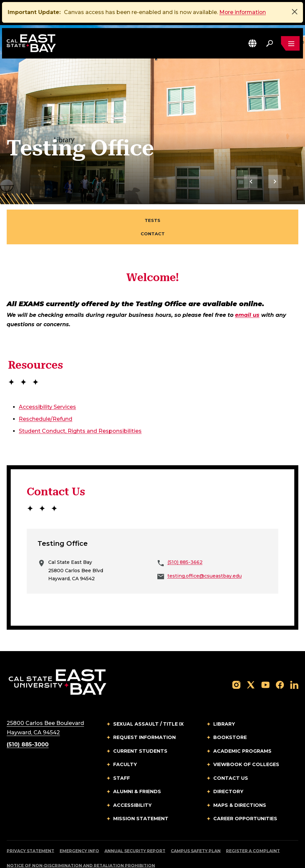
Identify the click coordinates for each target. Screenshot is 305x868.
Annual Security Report (135, 826)
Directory (228, 767)
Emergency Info (79, 826)
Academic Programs (242, 726)
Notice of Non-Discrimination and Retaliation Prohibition (81, 840)
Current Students (140, 726)
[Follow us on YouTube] (265, 660)
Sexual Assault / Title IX (148, 699)
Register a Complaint (253, 826)
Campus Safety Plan (196, 826)
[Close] (295, 12)
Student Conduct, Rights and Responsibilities (80, 406)
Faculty (125, 740)
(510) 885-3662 (185, 537)
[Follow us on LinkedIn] (294, 660)
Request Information (144, 713)
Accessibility (132, 780)
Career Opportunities (245, 794)
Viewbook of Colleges (246, 740)
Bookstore (230, 713)
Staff (122, 753)
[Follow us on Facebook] (280, 660)
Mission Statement (141, 794)
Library (224, 699)
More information (243, 12)
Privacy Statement (30, 826)
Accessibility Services (47, 382)
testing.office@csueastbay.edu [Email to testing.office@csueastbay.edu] (205, 551)
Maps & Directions (240, 780)
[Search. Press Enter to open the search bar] (270, 43)
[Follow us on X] (251, 660)
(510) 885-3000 (28, 719)
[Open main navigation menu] (290, 43)
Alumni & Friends (137, 767)
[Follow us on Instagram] (236, 660)
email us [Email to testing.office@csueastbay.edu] (247, 290)
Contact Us (231, 753)
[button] (252, 43)
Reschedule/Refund (46, 394)
